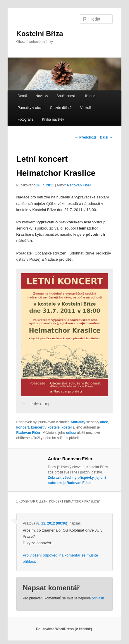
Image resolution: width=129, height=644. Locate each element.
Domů (22, 96)
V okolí (86, 108)
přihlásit (98, 598)
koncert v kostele (45, 427)
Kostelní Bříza (40, 34)
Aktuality (78, 422)
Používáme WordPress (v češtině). (64, 629)
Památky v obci (29, 108)
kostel (67, 427)
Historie (89, 96)
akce (104, 422)
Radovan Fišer (79, 185)
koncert (23, 427)
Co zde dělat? (61, 108)
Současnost (66, 96)
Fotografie (25, 119)
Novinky (42, 96)
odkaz (71, 433)
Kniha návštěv (53, 119)
